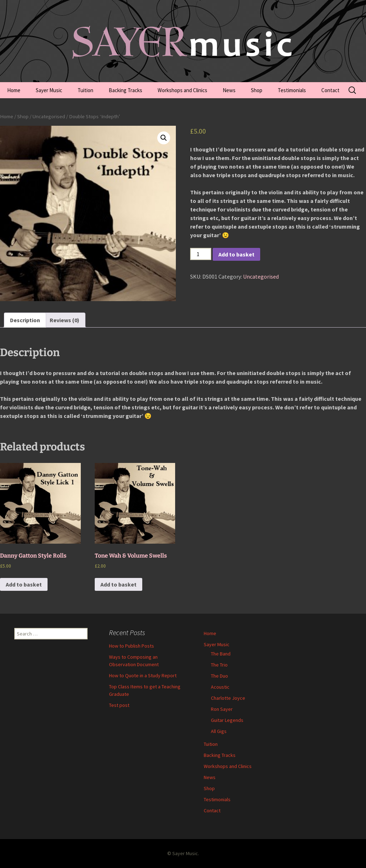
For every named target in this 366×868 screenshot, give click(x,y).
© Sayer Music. (183, 853)
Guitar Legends (227, 720)
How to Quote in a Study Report (143, 675)
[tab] (25, 320)
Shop (257, 90)
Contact (330, 90)
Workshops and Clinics (182, 90)
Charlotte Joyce (228, 698)
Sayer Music (49, 90)
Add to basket (236, 254)
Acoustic (220, 687)
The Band (221, 654)
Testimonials (292, 90)
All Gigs (219, 731)
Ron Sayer (222, 709)
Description (25, 320)
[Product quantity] (201, 254)
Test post (119, 705)
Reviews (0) (65, 320)
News (229, 90)
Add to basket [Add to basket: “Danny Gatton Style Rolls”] (24, 584)
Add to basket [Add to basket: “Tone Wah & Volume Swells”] (118, 584)
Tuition (85, 90)
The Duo (219, 676)
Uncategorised (49, 116)
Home (14, 90)
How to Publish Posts (132, 646)
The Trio (219, 665)
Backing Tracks (125, 90)
